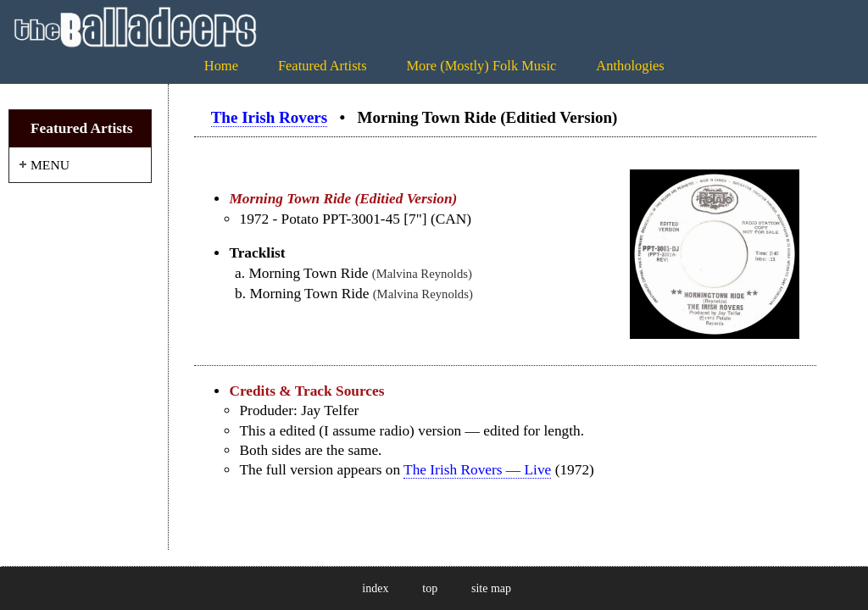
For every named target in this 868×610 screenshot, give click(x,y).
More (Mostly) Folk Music (481, 66)
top (430, 588)
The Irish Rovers (270, 117)
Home (221, 66)
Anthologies (630, 66)
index (375, 588)
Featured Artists (323, 66)
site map (491, 588)
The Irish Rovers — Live (477, 470)
